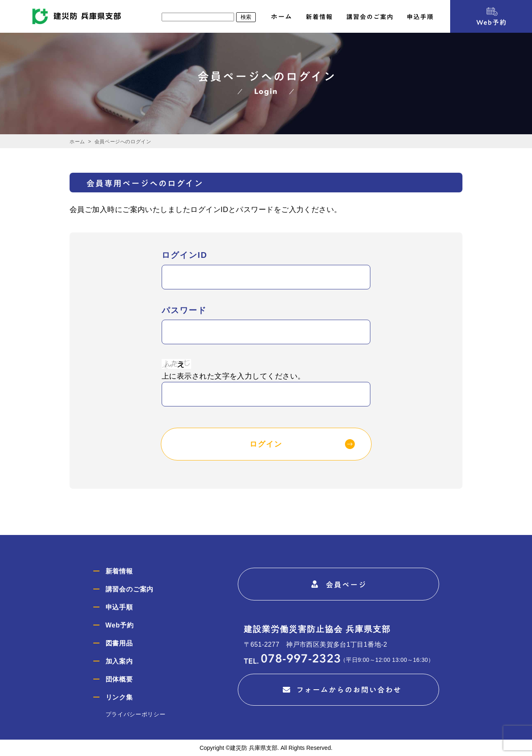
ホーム (77, 142)
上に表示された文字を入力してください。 (233, 376)
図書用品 (119, 643)
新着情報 (119, 571)
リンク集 (119, 697)
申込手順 (119, 607)
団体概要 (119, 679)
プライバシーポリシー (136, 714)
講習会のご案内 (130, 589)
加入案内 (119, 661)
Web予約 (120, 625)
